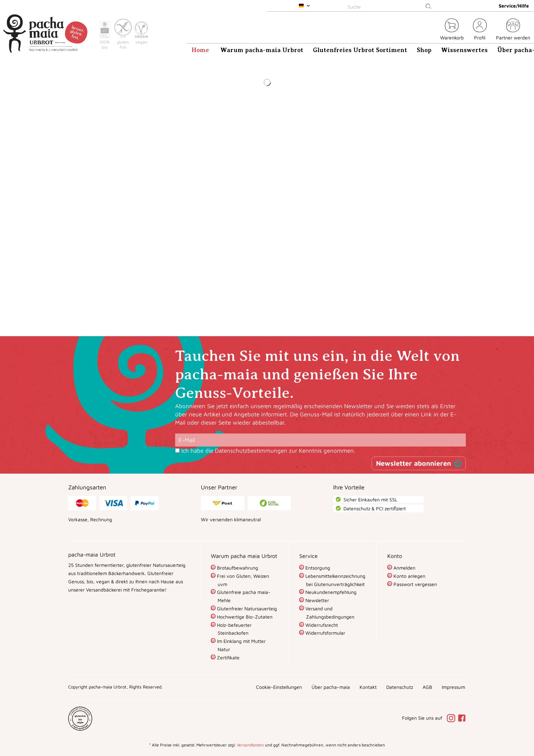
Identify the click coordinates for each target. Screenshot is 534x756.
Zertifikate (228, 657)
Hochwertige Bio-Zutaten (244, 617)
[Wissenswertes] (464, 50)
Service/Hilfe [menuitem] (514, 6)
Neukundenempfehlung (330, 592)
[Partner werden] (513, 30)
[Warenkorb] (452, 30)
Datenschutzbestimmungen (251, 451)
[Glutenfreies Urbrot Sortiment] (360, 50)
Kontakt (368, 687)
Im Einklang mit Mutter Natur (241, 645)
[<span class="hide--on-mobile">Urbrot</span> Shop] (431, 30)
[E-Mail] (320, 440)
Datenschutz (400, 687)
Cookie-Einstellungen (279, 687)
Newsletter (317, 600)
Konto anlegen (409, 576)
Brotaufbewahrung (237, 568)
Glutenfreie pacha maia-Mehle (243, 596)
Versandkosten (250, 745)
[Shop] (424, 50)
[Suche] (390, 7)
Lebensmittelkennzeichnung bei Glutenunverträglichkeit (335, 580)
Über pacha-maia (331, 687)
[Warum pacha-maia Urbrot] (262, 50)
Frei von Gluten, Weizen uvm (242, 580)
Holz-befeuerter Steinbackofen (234, 629)
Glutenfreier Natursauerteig (246, 608)
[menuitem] (390, 6)
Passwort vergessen (415, 584)
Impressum (453, 687)
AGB (427, 687)
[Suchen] (428, 7)
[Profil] (480, 30)
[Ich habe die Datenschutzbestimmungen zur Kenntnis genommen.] (177, 450)
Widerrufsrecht (321, 625)
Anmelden (404, 568)
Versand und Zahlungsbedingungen (329, 613)
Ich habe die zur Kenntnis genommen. (268, 451)
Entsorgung (317, 568)
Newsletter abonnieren (414, 463)
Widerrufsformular (325, 633)
